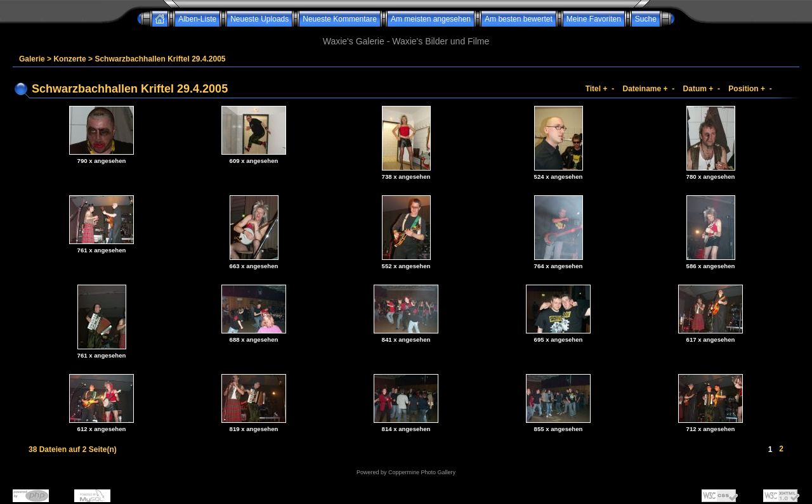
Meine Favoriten (594, 19)
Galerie (32, 59)
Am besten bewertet (519, 19)
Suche (646, 19)
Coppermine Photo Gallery (422, 472)
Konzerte (69, 59)
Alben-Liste (197, 19)
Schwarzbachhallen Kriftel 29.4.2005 (160, 59)
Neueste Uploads (259, 19)
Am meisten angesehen (431, 19)
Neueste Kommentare (340, 19)
